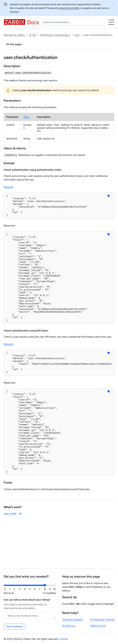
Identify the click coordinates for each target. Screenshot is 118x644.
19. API (32, 35)
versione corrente (69, 8)
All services (69, 626)
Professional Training (102, 620)
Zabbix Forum (98, 626)
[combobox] (73, 22)
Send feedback (15, 627)
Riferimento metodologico (55, 35)
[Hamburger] (111, 22)
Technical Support (72, 620)
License (63, 639)
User (77, 35)
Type (26, 117)
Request (8, 186)
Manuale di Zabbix (15, 35)
